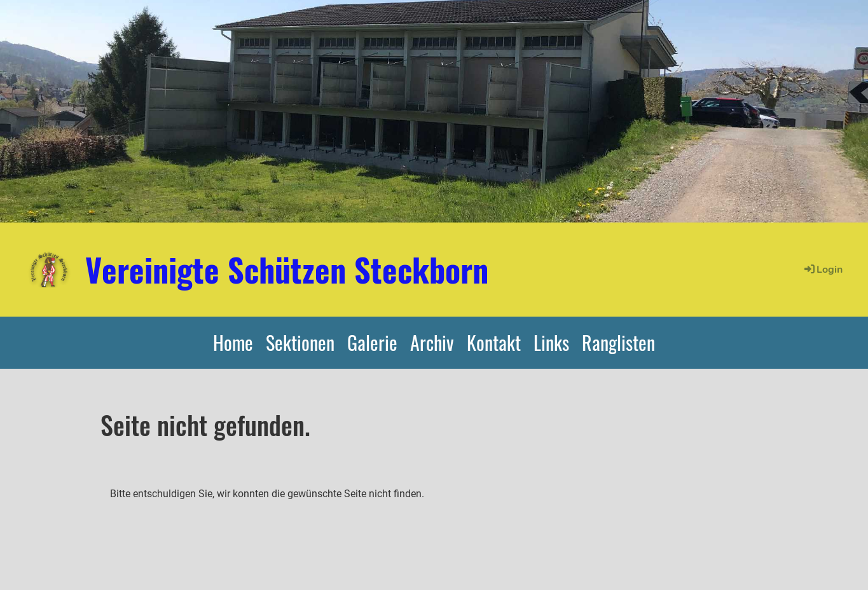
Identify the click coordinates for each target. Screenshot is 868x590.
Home (233, 342)
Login (823, 270)
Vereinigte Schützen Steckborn (287, 269)
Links (551, 342)
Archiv (432, 342)
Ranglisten (618, 342)
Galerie (372, 342)
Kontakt (494, 342)
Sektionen (300, 342)
